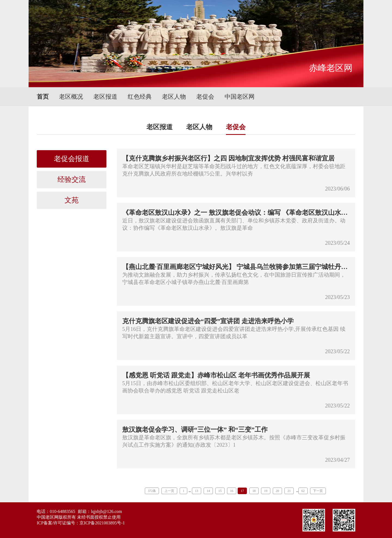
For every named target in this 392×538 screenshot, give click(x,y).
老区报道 (105, 97)
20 (277, 491)
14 (208, 491)
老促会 (205, 97)
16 (232, 491)
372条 (152, 491)
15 (220, 491)
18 (254, 491)
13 (197, 491)
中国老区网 (240, 97)
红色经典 (140, 97)
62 (303, 491)
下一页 (318, 491)
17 (242, 491)
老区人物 (174, 97)
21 (289, 491)
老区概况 (71, 97)
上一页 (169, 491)
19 (266, 491)
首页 (43, 97)
